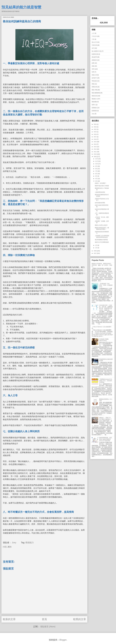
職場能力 (30, 543)
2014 (95, 144)
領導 (93, 72)
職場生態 (94, 96)
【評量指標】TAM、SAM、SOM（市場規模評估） (106, 285)
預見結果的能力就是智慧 (21, 7)
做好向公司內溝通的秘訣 (102, 242)
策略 (93, 66)
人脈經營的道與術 (100, 192)
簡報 (93, 84)
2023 (95, 127)
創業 (93, 63)
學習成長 (94, 81)
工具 (93, 39)
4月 (96, 179)
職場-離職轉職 (96, 93)
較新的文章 (9, 619)
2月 (96, 245)
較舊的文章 (80, 619)
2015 (95, 142)
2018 (95, 134)
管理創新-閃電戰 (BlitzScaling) (104, 340)
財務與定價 (95, 54)
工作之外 (94, 36)
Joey (93, 114)
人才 (93, 33)
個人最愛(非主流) (97, 51)
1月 (96, 248)
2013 (95, 147)
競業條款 (94, 108)
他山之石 (94, 42)
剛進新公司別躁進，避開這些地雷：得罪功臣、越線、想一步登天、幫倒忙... (102, 265)
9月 (96, 166)
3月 (96, 181)
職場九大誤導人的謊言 (101, 225)
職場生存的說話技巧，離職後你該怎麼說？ (102, 228)
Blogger (63, 640)
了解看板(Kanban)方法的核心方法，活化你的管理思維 (106, 381)
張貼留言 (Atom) (48, 627)
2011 (95, 152)
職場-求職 (94, 90)
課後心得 (94, 75)
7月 (96, 171)
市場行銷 (94, 45)
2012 (95, 149)
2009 (95, 157)
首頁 (44, 619)
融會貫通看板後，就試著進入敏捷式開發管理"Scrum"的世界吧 (106, 439)
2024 (95, 124)
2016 (95, 139)
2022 (95, 129)
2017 (95, 137)
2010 (95, 154)
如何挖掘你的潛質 (100, 203)
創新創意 (94, 60)
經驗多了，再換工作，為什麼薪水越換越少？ (106, 418)
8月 (96, 169)
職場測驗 (94, 102)
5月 (96, 176)
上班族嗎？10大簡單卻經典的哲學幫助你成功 (102, 236)
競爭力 (94, 105)
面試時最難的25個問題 (101, 240)
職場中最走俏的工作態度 (102, 186)
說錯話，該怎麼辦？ (101, 183)
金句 (93, 48)
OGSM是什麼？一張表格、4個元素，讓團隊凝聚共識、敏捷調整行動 (106, 307)
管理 (93, 69)
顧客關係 (94, 111)
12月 (97, 159)
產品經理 (94, 57)
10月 (97, 164)
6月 (96, 174)
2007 (95, 253)
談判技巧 (94, 78)
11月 (97, 161)
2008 (95, 251)
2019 (95, 132)
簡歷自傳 (94, 87)
